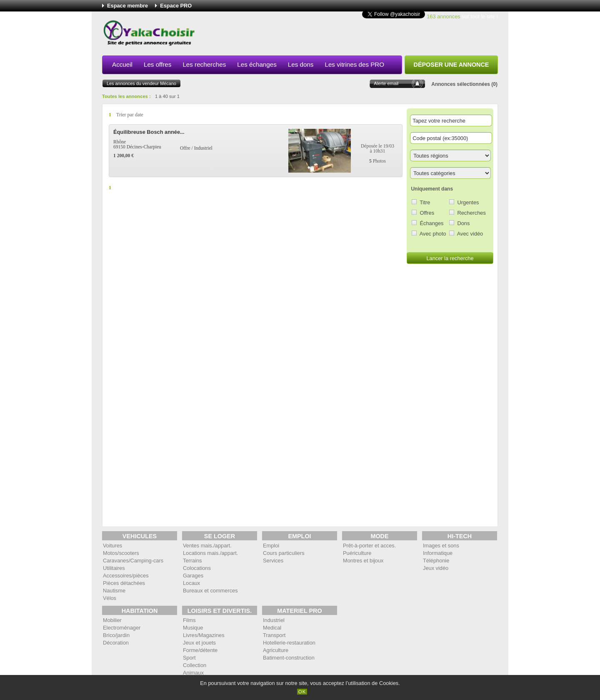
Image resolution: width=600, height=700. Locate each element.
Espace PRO (176, 6)
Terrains (192, 561)
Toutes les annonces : (126, 96)
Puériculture (357, 553)
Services (273, 561)
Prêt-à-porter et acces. (369, 546)
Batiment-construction (289, 658)
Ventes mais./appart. (207, 546)
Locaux (191, 583)
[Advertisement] (346, 35)
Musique (193, 628)
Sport (189, 658)
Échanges (432, 223)
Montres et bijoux (363, 561)
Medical (272, 628)
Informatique (438, 553)
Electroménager (122, 628)
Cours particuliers (284, 553)
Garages (193, 576)
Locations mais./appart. (210, 553)
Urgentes (468, 202)
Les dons (301, 64)
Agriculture (276, 650)
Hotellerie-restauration (289, 643)
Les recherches (204, 64)
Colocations (197, 568)
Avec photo (433, 234)
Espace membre (127, 6)
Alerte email (386, 83)
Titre (425, 202)
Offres (427, 213)
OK (302, 692)
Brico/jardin (116, 635)
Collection (195, 665)
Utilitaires (114, 568)
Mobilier (112, 620)
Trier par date (130, 115)
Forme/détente (200, 650)
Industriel (274, 620)
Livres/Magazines (204, 635)
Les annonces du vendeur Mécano (141, 83)
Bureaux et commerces (210, 591)
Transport (274, 635)
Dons (464, 223)
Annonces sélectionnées (461, 84)
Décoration (116, 643)
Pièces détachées (124, 583)
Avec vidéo (470, 234)
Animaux (193, 673)
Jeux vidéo (436, 568)
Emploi (271, 546)
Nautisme (114, 591)
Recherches (472, 213)
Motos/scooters (121, 553)
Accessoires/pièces (126, 576)
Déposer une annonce (451, 65)
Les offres (157, 64)
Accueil (122, 64)
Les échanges (257, 64)
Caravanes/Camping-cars (133, 561)
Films (189, 620)
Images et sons (441, 546)
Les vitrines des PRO (354, 64)
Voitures (112, 546)
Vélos (110, 598)
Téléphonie (436, 561)
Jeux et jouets (199, 643)
